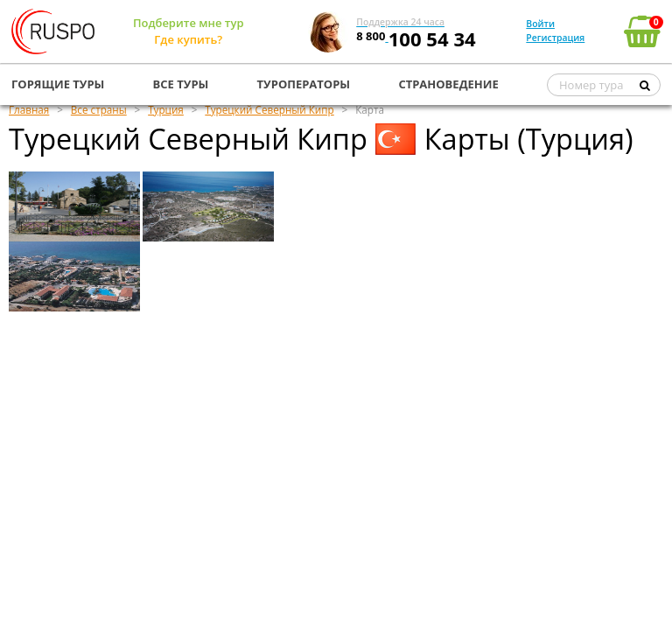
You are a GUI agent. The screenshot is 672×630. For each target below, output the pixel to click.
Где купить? (188, 39)
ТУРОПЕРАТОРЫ (304, 84)
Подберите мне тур (189, 23)
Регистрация (555, 38)
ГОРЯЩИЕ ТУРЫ (58, 84)
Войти (540, 24)
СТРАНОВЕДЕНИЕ (448, 84)
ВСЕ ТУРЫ (181, 84)
